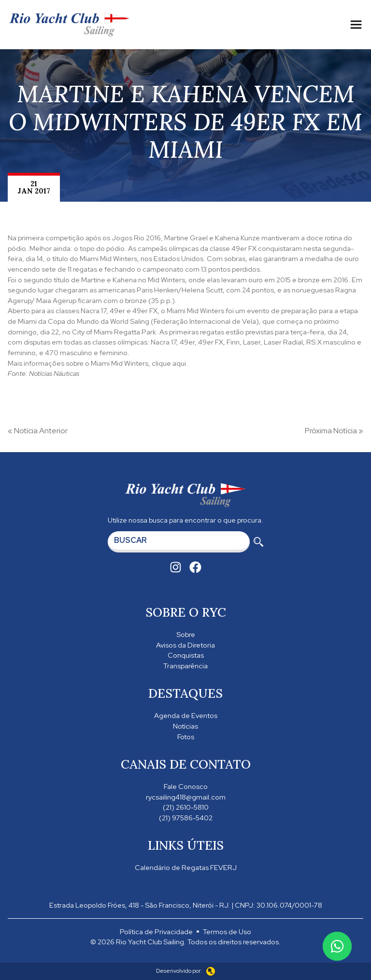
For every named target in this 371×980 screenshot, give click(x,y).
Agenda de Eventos (186, 715)
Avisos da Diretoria (185, 645)
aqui (179, 363)
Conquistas (186, 655)
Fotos (186, 737)
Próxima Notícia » (334, 431)
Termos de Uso (227, 932)
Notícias (185, 726)
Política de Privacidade (156, 932)
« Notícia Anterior (38, 431)
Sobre (186, 634)
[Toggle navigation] (356, 25)
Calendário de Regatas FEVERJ (186, 867)
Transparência (185, 666)
